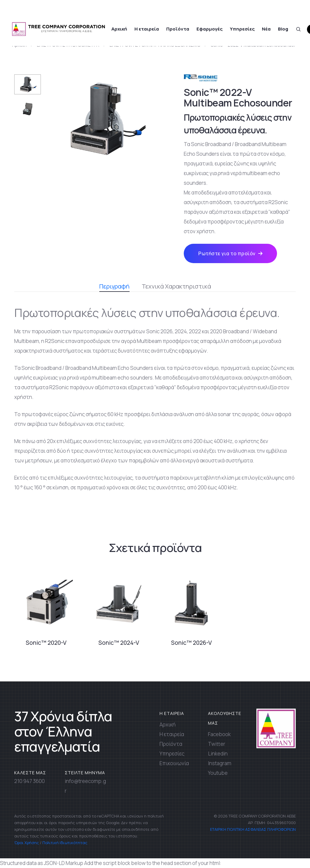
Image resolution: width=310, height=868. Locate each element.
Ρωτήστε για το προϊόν (230, 253)
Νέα (266, 29)
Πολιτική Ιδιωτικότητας (65, 843)
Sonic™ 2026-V (191, 643)
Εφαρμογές (209, 29)
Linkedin (218, 754)
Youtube (218, 773)
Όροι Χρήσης (27, 843)
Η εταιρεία (147, 29)
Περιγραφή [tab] (114, 287)
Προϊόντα (178, 29)
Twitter (217, 744)
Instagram (220, 763)
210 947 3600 (30, 781)
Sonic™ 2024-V (119, 643)
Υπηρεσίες (242, 29)
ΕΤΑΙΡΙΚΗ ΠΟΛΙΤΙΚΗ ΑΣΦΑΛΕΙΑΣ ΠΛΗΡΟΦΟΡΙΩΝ (252, 829)
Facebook (219, 734)
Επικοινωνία (174, 763)
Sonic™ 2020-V (46, 643)
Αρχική (119, 29)
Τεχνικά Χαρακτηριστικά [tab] (176, 286)
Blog (283, 29)
